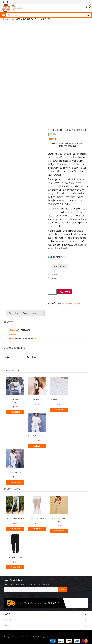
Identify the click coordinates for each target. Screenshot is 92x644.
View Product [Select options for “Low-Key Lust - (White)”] (37, 529)
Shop (12, 19)
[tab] (13, 313)
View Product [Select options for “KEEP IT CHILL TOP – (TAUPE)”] (15, 482)
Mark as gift (52, 278)
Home (5, 19)
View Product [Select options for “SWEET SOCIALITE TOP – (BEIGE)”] (37, 446)
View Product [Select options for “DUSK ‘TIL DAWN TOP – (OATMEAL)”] (15, 412)
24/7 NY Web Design (50, 637)
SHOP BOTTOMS (73, 304)
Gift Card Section (52, 275)
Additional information (32, 313)
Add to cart (65, 292)
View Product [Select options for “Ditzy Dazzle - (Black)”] (15, 567)
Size (49, 267)
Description (13, 313)
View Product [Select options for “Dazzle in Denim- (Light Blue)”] (15, 529)
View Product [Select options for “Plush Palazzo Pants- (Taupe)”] (59, 531)
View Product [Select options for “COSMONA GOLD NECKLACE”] (59, 410)
